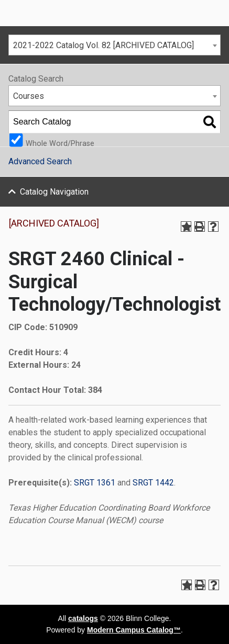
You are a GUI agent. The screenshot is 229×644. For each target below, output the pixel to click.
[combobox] (114, 45)
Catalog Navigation (54, 192)
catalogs (83, 618)
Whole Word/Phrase (60, 143)
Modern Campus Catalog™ (134, 630)
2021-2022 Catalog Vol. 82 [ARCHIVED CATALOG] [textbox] (103, 45)
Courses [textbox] (29, 96)
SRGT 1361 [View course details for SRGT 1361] (95, 483)
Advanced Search (40, 161)
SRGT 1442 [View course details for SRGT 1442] (153, 483)
